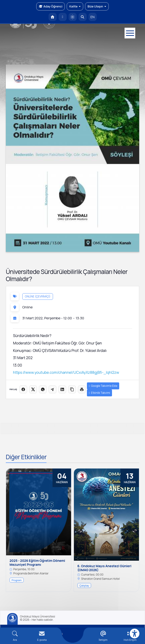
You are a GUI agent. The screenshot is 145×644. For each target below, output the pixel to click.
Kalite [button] (75, 6)
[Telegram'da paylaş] (53, 389)
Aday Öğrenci (51, 6)
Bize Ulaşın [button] (97, 6)
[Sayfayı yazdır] (82, 389)
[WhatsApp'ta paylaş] (43, 389)
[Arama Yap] (83, 17)
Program (17, 580)
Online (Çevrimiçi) (38, 296)
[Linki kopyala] (72, 389)
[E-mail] (42, 636)
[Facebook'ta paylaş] (23, 389)
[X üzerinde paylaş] (33, 389)
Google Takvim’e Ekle (103, 386)
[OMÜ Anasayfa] (53, 17)
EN (92, 17)
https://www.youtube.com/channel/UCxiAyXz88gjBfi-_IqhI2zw (66, 372)
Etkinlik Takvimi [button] (99, 393)
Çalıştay (84, 585)
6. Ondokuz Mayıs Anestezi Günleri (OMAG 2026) (104, 568)
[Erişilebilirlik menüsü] (135, 634)
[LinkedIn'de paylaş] (62, 389)
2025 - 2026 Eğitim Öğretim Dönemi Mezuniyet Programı (37, 563)
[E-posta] (63, 17)
